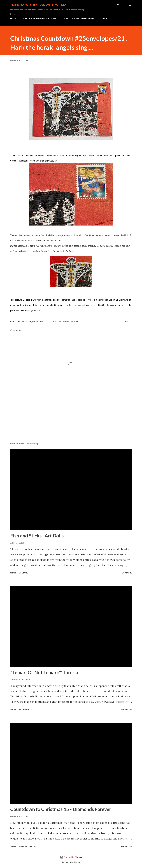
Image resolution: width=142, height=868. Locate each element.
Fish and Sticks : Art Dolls (37, 536)
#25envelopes (25, 322)
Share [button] (126, 322)
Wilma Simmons (71, 322)
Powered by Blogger (71, 857)
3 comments (25, 573)
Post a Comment (28, 846)
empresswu (56, 322)
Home (13, 18)
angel (35, 322)
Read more (126, 573)
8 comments (25, 709)
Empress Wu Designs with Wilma (38, 5)
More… (105, 18)
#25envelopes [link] (52, 156)
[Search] (119, 5)
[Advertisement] (71, 419)
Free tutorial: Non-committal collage (40, 18)
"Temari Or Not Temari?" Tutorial (45, 672)
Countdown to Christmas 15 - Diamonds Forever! (62, 809)
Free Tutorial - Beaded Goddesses (79, 18)
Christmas (44, 322)
